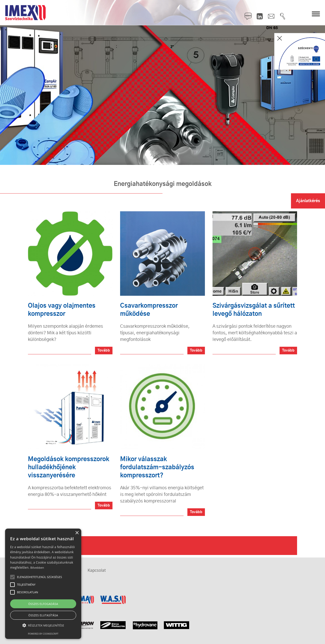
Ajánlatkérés (308, 201)
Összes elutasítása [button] (43, 615)
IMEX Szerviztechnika (26, 13)
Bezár (280, 38)
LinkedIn (260, 16)
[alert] (43, 584)
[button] (43, 625)
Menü (316, 14)
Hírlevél (248, 16)
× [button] (77, 533)
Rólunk (45, 546)
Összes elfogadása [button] (43, 604)
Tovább (104, 351)
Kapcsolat (271, 16)
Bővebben (37, 568)
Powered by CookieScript (43, 634)
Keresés (283, 16)
